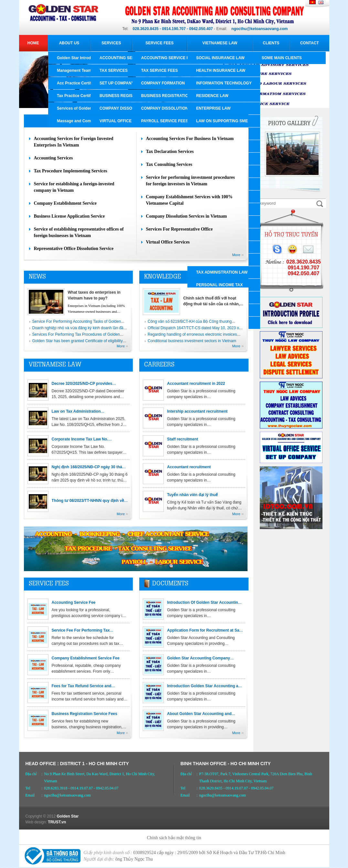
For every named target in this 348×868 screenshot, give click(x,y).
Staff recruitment (183, 439)
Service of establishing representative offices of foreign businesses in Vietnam (79, 232)
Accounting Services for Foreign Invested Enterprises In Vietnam (74, 142)
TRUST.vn (57, 822)
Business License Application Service (69, 216)
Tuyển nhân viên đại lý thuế (192, 495)
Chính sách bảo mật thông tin (174, 838)
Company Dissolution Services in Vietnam (186, 216)
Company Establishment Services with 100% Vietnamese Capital (189, 200)
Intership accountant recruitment (197, 411)
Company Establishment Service (65, 203)
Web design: (36, 822)
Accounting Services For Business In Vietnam (190, 139)
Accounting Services (53, 158)
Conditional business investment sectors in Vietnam (192, 341)
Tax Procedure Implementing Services (71, 171)
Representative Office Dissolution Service (74, 249)
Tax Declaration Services (170, 152)
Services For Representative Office (179, 229)
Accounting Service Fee (74, 602)
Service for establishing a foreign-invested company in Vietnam (74, 187)
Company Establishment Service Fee (86, 658)
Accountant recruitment (189, 467)
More (236, 255)
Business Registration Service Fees (84, 714)
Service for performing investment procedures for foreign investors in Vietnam (190, 181)
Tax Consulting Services (169, 164)
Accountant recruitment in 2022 (196, 384)
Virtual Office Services (168, 242)
